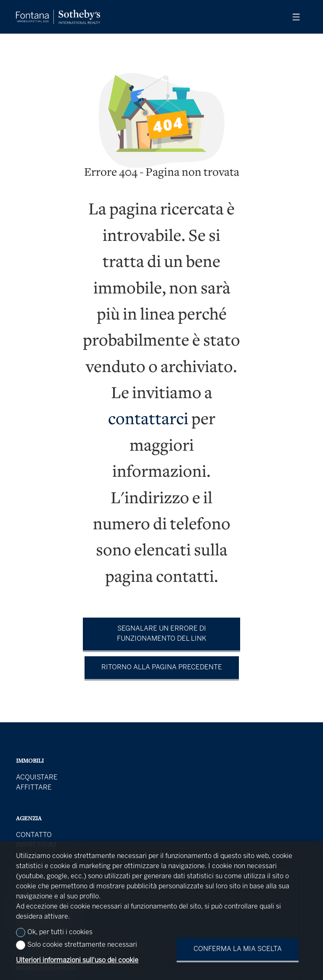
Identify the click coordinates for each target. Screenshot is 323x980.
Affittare (34, 788)
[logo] (58, 17)
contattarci (148, 420)
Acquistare (37, 778)
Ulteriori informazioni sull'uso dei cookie (77, 960)
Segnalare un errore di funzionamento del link (162, 634)
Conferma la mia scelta (238, 949)
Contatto (34, 835)
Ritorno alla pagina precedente (162, 667)
